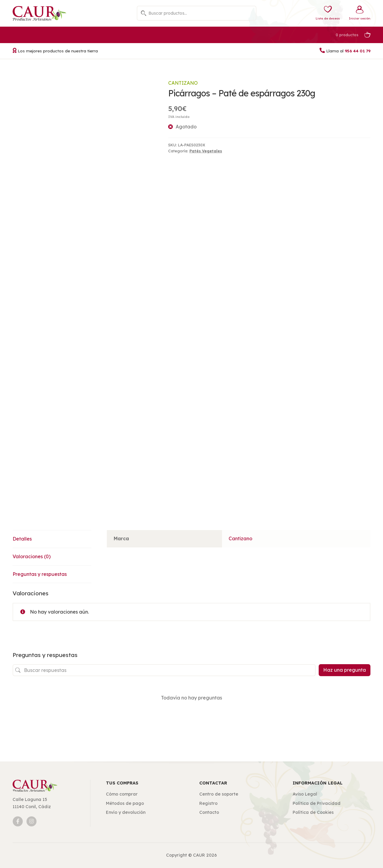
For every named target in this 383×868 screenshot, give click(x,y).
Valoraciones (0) (32, 556)
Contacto (209, 812)
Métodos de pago (125, 803)
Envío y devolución (126, 812)
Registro (208, 803)
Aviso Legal (305, 794)
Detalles (22, 539)
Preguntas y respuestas (40, 574)
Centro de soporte (219, 794)
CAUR (199, 855)
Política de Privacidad (317, 803)
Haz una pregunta (345, 670)
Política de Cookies (313, 812)
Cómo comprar (122, 794)
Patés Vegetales (206, 151)
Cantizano (183, 83)
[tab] (52, 539)
